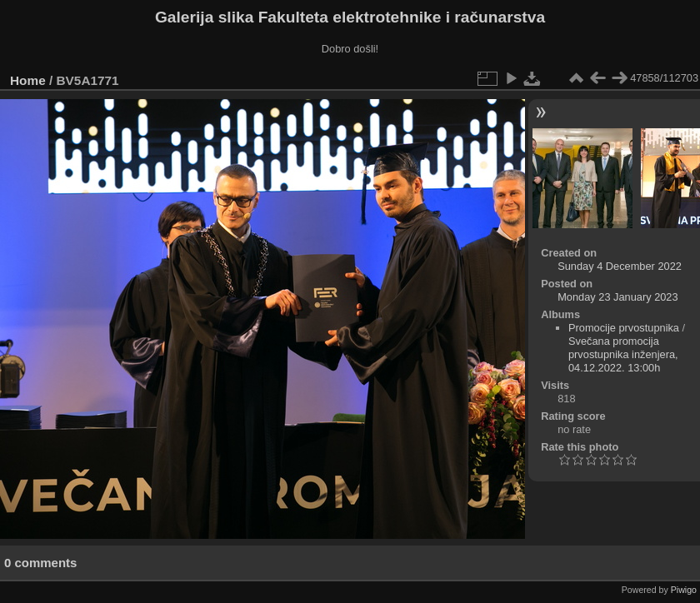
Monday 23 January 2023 (617, 297)
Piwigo (684, 590)
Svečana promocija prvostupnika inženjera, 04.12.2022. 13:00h (623, 354)
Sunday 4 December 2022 (620, 266)
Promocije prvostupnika (624, 328)
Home (28, 80)
